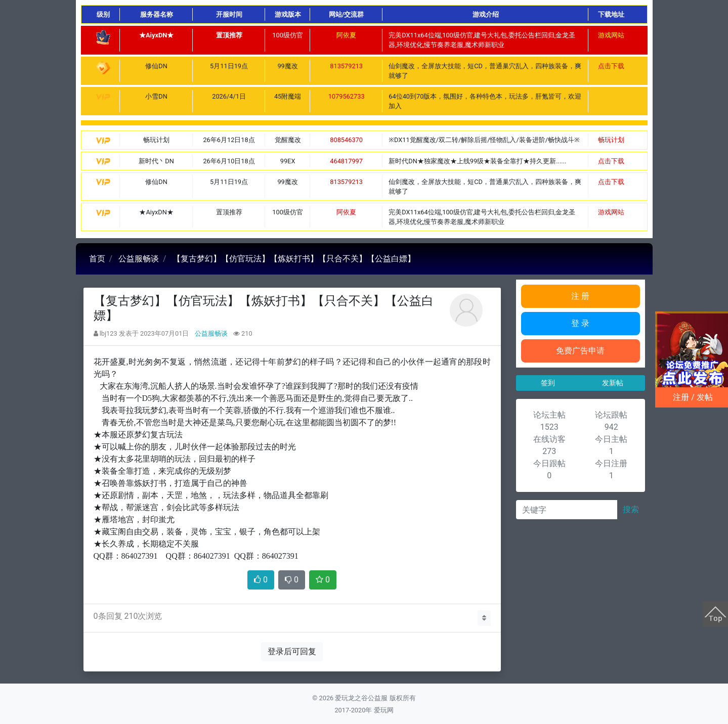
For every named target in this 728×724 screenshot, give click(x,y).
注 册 (580, 296)
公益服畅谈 (139, 259)
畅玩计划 (611, 140)
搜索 (631, 509)
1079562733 (347, 96)
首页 (97, 259)
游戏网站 (611, 35)
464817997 (346, 161)
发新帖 (613, 383)
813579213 (346, 66)
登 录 (580, 323)
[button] (484, 618)
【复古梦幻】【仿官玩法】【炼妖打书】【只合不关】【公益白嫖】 (294, 259)
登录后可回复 (292, 651)
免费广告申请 (580, 351)
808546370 (346, 140)
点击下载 (611, 66)
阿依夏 (346, 35)
